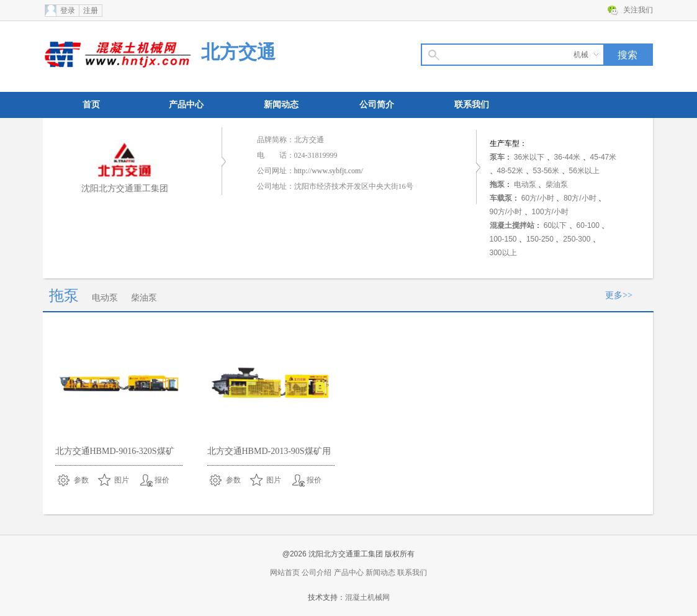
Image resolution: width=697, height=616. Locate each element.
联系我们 (472, 105)
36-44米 (568, 157)
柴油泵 (557, 184)
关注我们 (638, 10)
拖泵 (497, 184)
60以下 (555, 225)
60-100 (588, 225)
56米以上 (584, 171)
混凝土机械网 (367, 597)
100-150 (503, 239)
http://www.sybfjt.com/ (329, 171)
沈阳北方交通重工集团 (125, 188)
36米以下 (529, 157)
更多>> (619, 295)
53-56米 (546, 171)
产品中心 (186, 105)
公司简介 (377, 105)
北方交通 (238, 52)
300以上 (503, 253)
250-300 (577, 239)
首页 (91, 105)
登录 (68, 11)
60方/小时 (538, 198)
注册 (91, 11)
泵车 (497, 157)
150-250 (540, 239)
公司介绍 (317, 573)
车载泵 (501, 198)
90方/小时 (506, 212)
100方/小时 (550, 212)
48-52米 (510, 171)
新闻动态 (281, 105)
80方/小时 (580, 198)
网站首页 (285, 573)
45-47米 (604, 157)
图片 (122, 480)
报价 (162, 480)
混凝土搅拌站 (512, 225)
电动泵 (525, 184)
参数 (81, 480)
